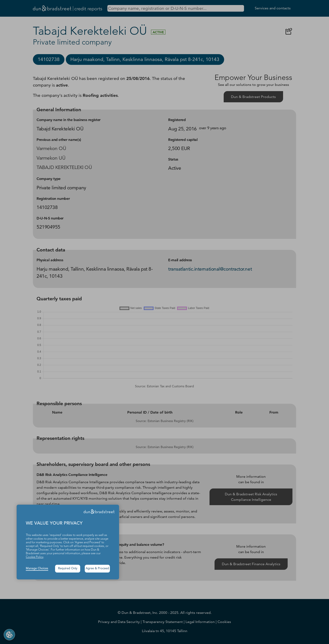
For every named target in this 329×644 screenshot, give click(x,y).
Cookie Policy (35, 557)
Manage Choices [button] (37, 569)
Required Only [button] (68, 569)
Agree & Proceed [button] (97, 569)
